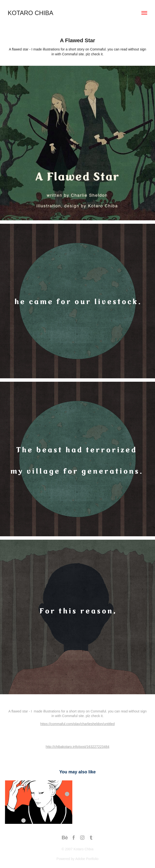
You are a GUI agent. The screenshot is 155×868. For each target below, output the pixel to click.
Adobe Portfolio (87, 859)
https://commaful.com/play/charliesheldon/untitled (78, 724)
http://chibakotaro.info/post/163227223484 (78, 747)
